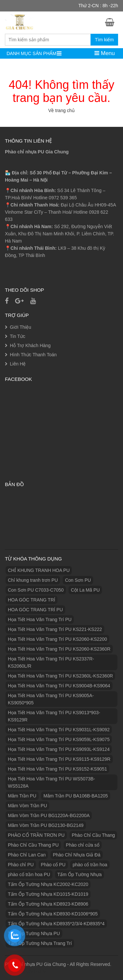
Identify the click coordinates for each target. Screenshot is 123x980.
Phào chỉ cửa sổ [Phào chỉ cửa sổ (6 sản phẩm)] (83, 845)
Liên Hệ (18, 364)
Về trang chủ (61, 110)
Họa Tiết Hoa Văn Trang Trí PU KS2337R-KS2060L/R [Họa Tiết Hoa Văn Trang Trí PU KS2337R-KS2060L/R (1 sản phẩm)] (51, 662)
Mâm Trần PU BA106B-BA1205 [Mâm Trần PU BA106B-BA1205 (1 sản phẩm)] (75, 796)
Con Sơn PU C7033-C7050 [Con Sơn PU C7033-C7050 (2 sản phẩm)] (36, 590)
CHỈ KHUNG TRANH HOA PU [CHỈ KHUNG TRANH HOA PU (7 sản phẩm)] (39, 570)
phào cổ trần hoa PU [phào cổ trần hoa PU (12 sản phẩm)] (29, 874)
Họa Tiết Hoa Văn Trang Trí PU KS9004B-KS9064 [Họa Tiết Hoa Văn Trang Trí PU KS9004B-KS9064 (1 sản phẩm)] (59, 686)
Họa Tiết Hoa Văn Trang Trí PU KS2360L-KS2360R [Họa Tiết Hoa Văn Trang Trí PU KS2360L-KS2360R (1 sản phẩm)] (60, 676)
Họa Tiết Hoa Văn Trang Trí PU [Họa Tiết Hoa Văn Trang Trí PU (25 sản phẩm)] (40, 619)
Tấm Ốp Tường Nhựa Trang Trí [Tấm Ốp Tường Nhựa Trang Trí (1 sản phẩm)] (40, 943)
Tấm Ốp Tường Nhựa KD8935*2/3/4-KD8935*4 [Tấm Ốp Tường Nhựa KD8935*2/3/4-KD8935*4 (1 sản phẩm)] (56, 924)
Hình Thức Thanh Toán (33, 355)
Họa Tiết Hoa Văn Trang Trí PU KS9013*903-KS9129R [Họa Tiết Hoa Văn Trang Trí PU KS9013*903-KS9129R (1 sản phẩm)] (54, 716)
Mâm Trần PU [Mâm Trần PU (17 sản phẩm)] (22, 796)
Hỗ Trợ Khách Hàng (30, 345)
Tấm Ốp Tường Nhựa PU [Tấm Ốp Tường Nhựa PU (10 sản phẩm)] (34, 933)
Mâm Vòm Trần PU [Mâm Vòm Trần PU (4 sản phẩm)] (27, 806)
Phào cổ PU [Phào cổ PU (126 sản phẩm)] (53, 865)
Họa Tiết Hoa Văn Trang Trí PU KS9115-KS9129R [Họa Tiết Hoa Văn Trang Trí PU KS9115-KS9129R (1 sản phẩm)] (59, 759)
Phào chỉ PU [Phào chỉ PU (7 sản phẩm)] (21, 865)
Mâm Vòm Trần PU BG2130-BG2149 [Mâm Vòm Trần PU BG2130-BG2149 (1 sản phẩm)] (46, 825)
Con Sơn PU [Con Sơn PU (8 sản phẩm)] (78, 580)
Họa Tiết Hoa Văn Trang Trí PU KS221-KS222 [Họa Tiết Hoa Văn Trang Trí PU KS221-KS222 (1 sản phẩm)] (55, 629)
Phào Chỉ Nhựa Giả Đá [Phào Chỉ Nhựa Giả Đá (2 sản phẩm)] (77, 855)
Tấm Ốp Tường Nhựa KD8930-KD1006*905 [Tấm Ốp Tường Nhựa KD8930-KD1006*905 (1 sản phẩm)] (53, 914)
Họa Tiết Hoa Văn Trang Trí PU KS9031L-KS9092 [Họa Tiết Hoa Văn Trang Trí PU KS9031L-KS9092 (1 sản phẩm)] (59, 730)
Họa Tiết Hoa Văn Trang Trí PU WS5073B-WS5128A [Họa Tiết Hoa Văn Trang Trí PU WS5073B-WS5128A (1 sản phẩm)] (51, 782)
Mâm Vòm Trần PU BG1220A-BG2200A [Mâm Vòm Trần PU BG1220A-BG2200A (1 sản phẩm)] (49, 815)
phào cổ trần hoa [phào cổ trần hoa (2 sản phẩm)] (90, 865)
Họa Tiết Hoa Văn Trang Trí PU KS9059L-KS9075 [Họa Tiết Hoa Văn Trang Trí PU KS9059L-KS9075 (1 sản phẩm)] (59, 739)
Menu (105, 53)
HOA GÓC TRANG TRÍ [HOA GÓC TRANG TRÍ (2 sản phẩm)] (31, 600)
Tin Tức (18, 336)
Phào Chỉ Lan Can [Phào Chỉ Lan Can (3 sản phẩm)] (27, 855)
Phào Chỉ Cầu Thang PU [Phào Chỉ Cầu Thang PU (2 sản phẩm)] (33, 845)
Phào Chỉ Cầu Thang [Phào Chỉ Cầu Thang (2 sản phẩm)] (93, 835)
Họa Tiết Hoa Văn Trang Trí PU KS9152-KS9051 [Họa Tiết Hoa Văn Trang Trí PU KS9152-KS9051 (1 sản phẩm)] (57, 769)
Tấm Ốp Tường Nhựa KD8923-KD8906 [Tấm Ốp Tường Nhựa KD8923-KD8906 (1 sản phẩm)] (48, 904)
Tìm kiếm (104, 40)
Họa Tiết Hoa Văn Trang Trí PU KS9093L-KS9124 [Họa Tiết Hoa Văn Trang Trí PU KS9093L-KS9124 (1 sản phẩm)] (59, 749)
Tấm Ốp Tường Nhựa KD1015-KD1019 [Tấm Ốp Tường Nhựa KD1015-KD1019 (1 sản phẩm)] (48, 894)
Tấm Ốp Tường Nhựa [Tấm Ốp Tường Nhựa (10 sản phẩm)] (80, 874)
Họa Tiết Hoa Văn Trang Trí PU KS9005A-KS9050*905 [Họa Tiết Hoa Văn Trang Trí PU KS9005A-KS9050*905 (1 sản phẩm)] (51, 699)
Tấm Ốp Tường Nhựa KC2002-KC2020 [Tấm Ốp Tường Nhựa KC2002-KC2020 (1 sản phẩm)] (48, 884)
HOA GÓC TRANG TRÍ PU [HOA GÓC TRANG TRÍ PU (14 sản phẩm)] (35, 610)
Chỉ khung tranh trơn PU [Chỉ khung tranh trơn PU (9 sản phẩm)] (33, 580)
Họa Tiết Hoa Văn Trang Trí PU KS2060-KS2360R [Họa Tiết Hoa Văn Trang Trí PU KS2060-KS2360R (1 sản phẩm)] (59, 649)
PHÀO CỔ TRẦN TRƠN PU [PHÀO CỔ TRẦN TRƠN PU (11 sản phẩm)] (36, 835)
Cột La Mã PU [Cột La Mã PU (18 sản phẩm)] (85, 590)
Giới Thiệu (20, 327)
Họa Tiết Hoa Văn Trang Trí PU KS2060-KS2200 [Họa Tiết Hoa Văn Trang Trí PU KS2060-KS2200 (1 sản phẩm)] (57, 639)
